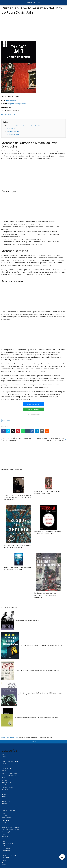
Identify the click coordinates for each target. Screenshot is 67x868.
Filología (4, 804)
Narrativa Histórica (7, 844)
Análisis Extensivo (13, 134)
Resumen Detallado (14, 131)
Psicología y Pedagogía (9, 855)
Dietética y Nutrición (8, 787)
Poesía (4, 853)
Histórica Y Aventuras (8, 811)
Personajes (11, 129)
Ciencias (4, 771)
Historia (4, 808)
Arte (3, 759)
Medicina (5, 834)
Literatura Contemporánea (10, 830)
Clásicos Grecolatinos (9, 775)
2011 (3, 754)
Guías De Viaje (6, 806)
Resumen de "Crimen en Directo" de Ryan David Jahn (25, 126)
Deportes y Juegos (8, 782)
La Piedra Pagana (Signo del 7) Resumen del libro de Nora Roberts (17, 439)
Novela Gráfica (6, 848)
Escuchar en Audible (8, 114)
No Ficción (5, 846)
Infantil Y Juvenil (6, 818)
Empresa (5, 792)
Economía (5, 790)
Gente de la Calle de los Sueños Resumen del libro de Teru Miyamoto (51, 439)
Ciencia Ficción (6, 768)
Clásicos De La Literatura (9, 773)
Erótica (4, 797)
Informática (5, 820)
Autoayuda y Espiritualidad (10, 761)
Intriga (10, 104)
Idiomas (4, 815)
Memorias (5, 837)
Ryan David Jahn (12, 100)
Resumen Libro (34, 3)
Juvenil (4, 825)
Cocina (4, 778)
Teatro (4, 860)
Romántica (5, 858)
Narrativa (5, 841)
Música (4, 839)
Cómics (4, 780)
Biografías (5, 764)
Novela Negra (17, 104)
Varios (4, 865)
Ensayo (4, 794)
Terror (24, 104)
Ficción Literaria (7, 801)
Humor (4, 813)
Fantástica (5, 799)
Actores (4, 757)
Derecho (4, 785)
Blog (3, 766)
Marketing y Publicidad (9, 832)
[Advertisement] (33, 27)
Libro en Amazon (34, 409)
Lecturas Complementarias (10, 827)
